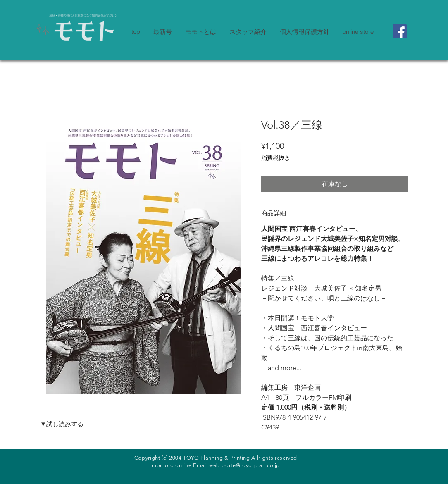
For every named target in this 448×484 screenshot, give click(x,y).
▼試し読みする (62, 424)
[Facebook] (400, 31)
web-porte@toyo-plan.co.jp (244, 465)
